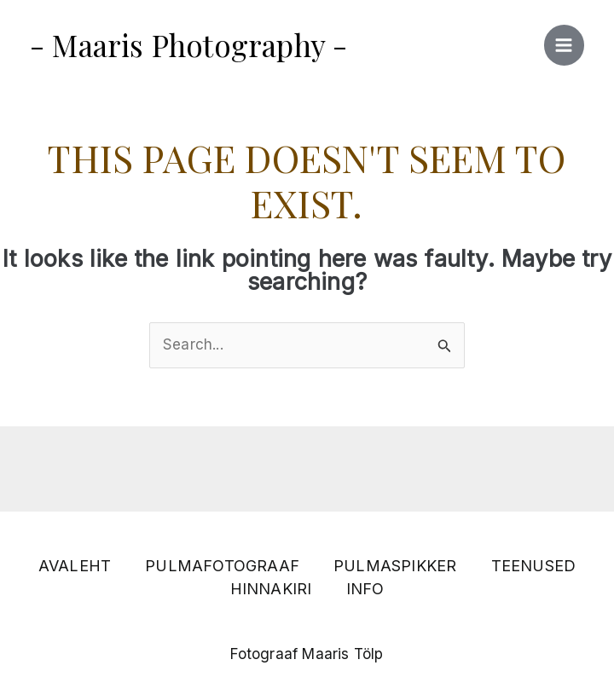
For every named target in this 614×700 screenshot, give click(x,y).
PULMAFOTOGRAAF (222, 566)
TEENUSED (534, 566)
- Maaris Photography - (188, 45)
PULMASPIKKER (395, 566)
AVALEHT (75, 566)
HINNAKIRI (271, 589)
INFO (365, 589)
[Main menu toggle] (565, 45)
